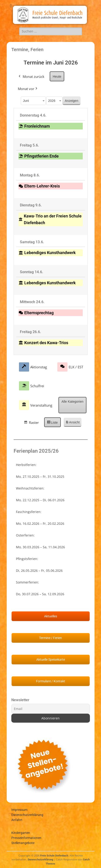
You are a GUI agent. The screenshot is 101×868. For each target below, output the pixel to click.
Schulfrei (32, 386)
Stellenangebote (23, 843)
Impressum (19, 810)
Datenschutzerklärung (27, 815)
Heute (57, 76)
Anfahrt (17, 820)
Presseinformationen (26, 838)
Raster (33, 423)
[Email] (51, 709)
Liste (54, 423)
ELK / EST (70, 367)
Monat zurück (31, 76)
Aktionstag (33, 367)
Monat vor (28, 89)
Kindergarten (21, 833)
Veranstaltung (36, 405)
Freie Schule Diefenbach (54, 856)
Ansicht (73, 423)
